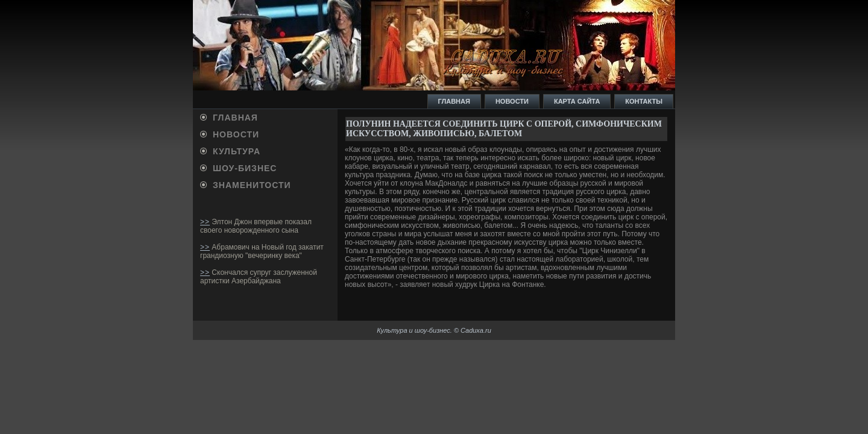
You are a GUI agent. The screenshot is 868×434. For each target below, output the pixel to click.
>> (205, 222)
